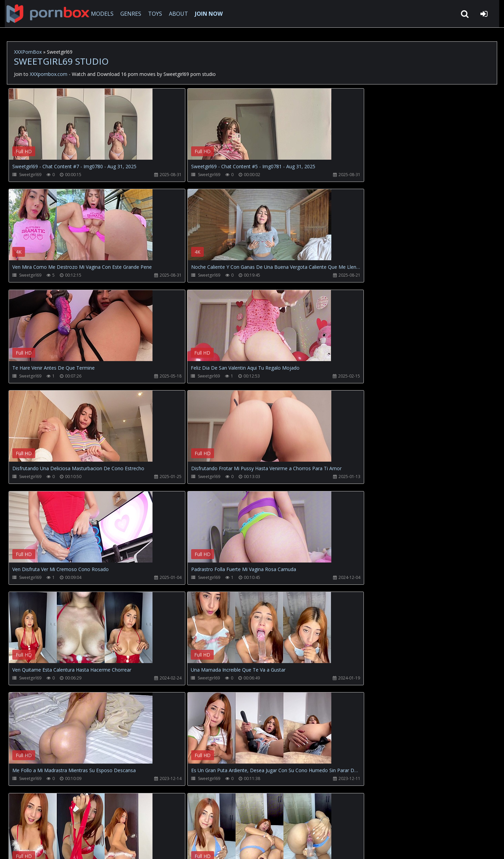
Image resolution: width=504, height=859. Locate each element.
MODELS (100, 14)
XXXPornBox (28, 52)
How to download (120, 827)
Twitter (162, 827)
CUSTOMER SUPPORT (63, 827)
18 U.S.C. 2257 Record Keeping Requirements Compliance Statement (227, 847)
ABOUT (176, 14)
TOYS (153, 14)
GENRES (129, 14)
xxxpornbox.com (59, 847)
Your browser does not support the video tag (81, 129)
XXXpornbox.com (44, 14)
